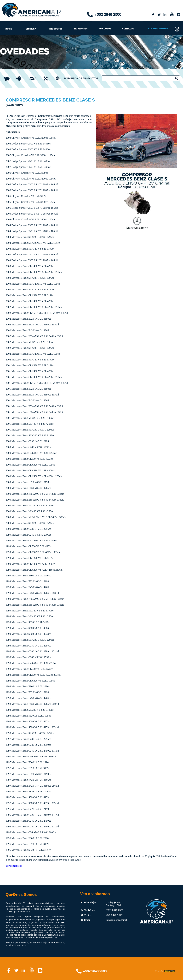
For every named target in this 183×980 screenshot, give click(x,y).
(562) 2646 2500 (115, 910)
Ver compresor (14, 866)
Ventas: (88, 915)
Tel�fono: (90, 910)
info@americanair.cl (116, 920)
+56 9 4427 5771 (115, 915)
